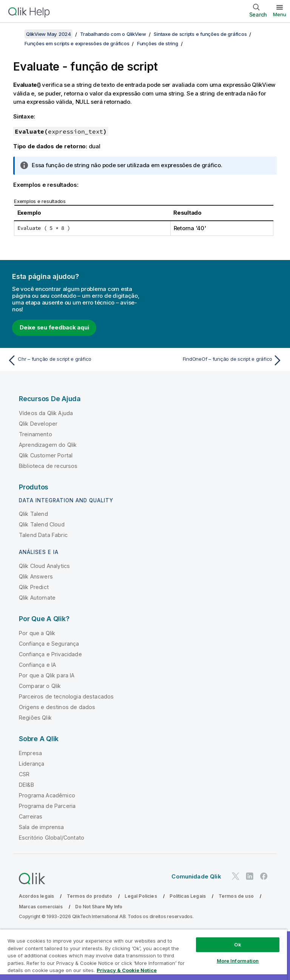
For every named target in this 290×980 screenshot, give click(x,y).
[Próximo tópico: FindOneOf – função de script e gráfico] (216, 360)
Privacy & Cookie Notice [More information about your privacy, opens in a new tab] (127, 970)
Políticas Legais (188, 896)
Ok (238, 945)
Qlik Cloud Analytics (44, 566)
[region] (143, 955)
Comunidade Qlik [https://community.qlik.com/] (196, 876)
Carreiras (31, 816)
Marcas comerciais (41, 907)
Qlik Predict (34, 587)
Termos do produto (89, 896)
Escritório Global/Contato (52, 838)
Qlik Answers (36, 576)
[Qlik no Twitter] (236, 876)
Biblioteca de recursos (48, 466)
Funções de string (158, 43)
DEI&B (26, 785)
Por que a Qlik (37, 633)
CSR (24, 774)
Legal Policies (141, 896)
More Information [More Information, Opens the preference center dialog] (238, 961)
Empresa (30, 753)
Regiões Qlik (35, 718)
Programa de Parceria (47, 806)
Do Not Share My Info (99, 907)
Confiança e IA (37, 665)
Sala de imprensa (42, 827)
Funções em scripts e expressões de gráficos (77, 43)
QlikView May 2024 (49, 34)
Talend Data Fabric (43, 535)
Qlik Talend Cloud (42, 524)
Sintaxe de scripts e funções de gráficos (200, 34)
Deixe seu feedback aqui (54, 327)
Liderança (32, 764)
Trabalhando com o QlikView (113, 34)
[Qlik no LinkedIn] (250, 876)
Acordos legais (36, 896)
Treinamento (35, 434)
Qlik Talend (33, 514)
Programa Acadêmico (47, 795)
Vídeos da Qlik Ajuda (46, 413)
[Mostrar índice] (15, 34)
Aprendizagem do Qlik (48, 445)
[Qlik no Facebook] (264, 876)
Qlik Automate (37, 598)
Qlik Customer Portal (46, 455)
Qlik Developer (38, 424)
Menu (280, 14)
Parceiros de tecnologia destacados (66, 696)
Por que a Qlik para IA (47, 675)
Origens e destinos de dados (57, 707)
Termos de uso (236, 896)
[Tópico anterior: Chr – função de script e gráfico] (74, 360)
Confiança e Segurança (49, 644)
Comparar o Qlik (40, 686)
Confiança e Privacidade (50, 654)
